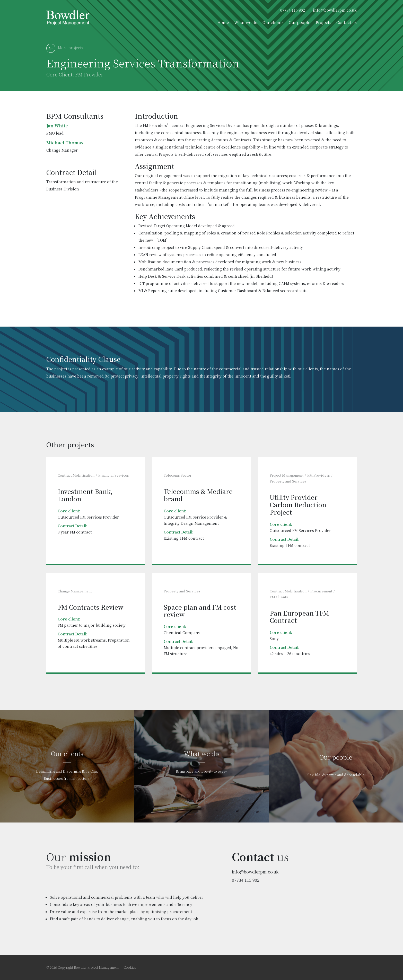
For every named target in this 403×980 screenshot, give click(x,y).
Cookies (130, 967)
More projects (65, 48)
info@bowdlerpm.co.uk (335, 10)
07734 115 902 (293, 10)
